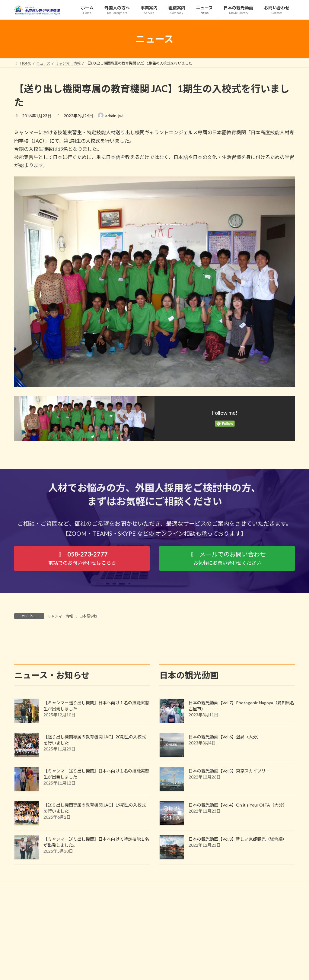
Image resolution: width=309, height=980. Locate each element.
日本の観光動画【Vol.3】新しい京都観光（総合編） (238, 894)
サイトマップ (79, 942)
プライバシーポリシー (38, 942)
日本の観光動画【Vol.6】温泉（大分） (225, 791)
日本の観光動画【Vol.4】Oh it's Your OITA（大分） (238, 859)
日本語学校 (88, 616)
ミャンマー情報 (60, 616)
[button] (82, 558)
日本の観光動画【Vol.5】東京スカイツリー (229, 825)
